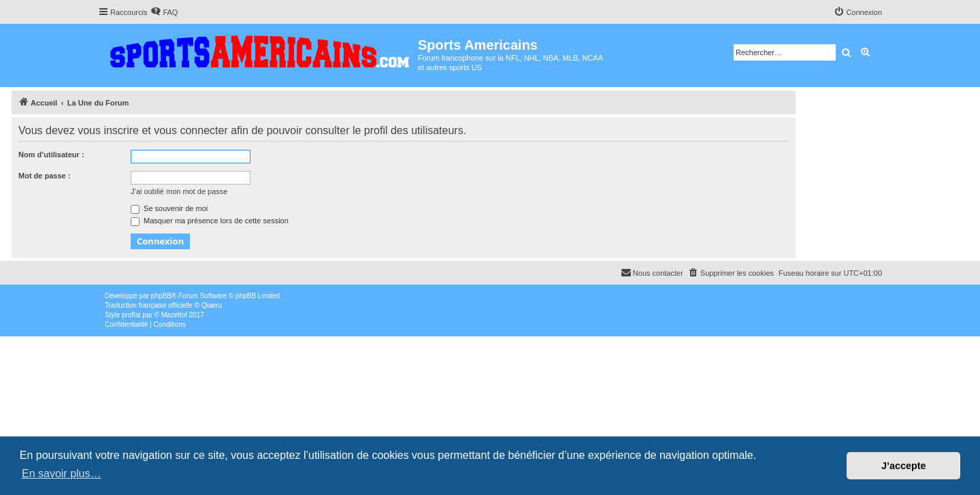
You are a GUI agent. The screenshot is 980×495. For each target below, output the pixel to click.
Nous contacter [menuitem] (652, 272)
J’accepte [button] (904, 466)
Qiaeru (212, 305)
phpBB (161, 296)
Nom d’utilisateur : (51, 155)
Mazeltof (174, 315)
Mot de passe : (44, 176)
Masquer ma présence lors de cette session (210, 221)
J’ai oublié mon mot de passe (179, 191)
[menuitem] (164, 12)
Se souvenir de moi (169, 208)
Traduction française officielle (149, 305)
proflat (131, 315)
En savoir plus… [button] (62, 474)
